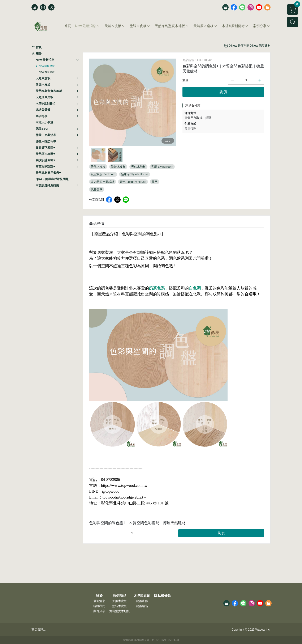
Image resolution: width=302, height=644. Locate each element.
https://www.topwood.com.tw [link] (124, 485)
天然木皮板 (120, 601)
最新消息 (99, 601)
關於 (99, 596)
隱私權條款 (163, 596)
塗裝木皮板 (120, 606)
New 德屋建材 (47, 66)
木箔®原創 (142, 596)
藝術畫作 (142, 601)
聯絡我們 (99, 606)
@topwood (111, 491)
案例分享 (99, 611)
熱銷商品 (120, 596)
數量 (185, 80)
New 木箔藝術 (47, 72)
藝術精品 (142, 606)
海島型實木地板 (120, 611)
